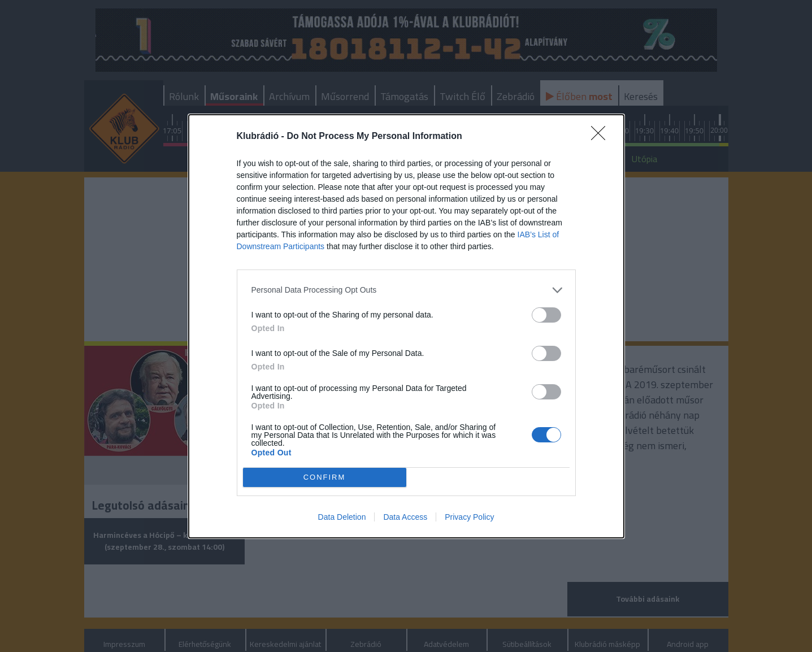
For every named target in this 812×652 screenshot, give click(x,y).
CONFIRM (325, 477)
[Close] (602, 137)
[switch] (546, 315)
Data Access (405, 517)
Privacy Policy (469, 517)
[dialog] (406, 326)
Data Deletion (342, 517)
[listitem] (406, 290)
